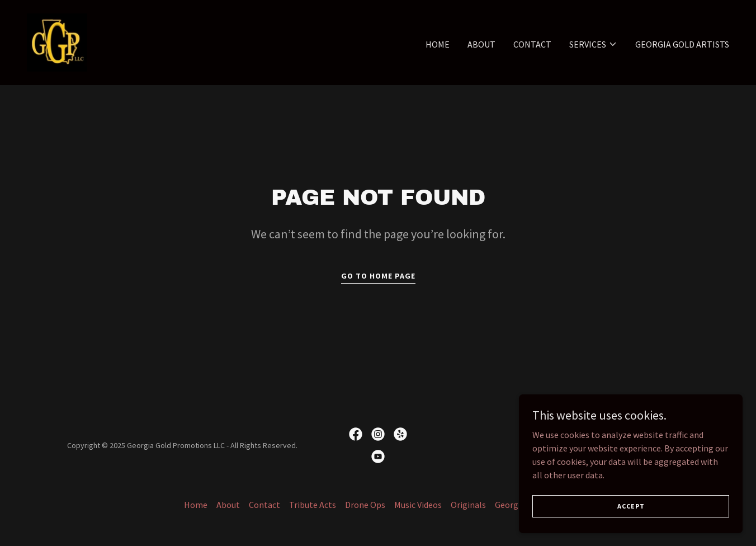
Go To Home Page (378, 276)
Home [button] (196, 505)
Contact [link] (532, 44)
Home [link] (438, 44)
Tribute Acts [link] (313, 505)
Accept (631, 506)
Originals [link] (468, 505)
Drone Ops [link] (365, 505)
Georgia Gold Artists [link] (682, 44)
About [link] (481, 44)
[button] (593, 44)
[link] (57, 41)
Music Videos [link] (418, 505)
